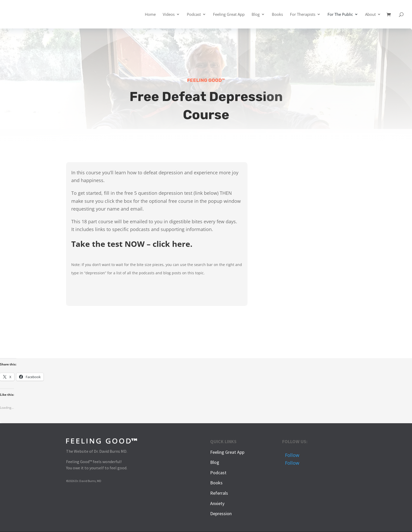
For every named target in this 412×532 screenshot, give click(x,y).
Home (150, 15)
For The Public (340, 15)
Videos (169, 15)
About (370, 15)
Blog (256, 15)
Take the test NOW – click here (131, 244)
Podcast (194, 15)
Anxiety (217, 503)
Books (277, 15)
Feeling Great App (229, 15)
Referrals (219, 493)
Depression (221, 513)
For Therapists (303, 15)
